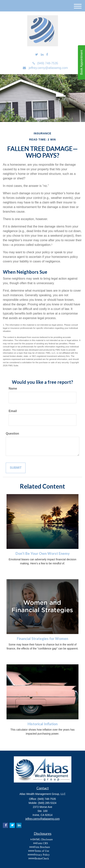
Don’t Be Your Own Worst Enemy (43, 553)
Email (13, 411)
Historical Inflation (43, 724)
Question (12, 434)
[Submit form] (16, 468)
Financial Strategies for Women (42, 639)
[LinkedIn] (42, 55)
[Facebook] (47, 55)
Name (13, 388)
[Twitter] (37, 55)
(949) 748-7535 (45, 63)
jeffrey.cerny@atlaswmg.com (45, 68)
